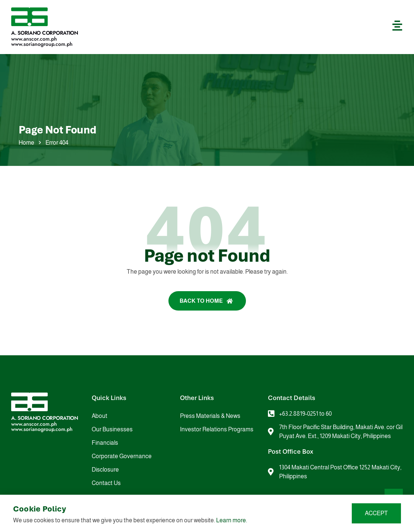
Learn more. (232, 520)
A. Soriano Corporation (45, 33)
